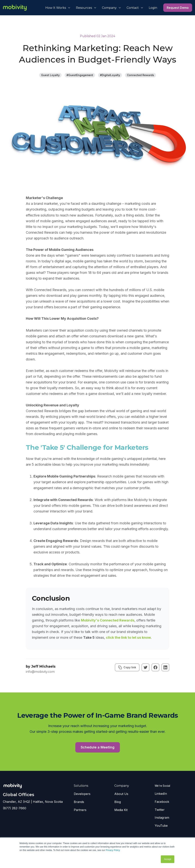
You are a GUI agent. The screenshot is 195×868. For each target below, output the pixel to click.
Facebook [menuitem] (162, 802)
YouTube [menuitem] (161, 826)
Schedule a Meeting (98, 747)
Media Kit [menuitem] (121, 810)
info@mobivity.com (40, 672)
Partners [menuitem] (80, 810)
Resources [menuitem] (84, 8)
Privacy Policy (113, 850)
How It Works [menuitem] (56, 8)
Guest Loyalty (50, 75)
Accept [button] (168, 859)
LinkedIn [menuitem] (161, 794)
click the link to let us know (128, 637)
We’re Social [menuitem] (162, 786)
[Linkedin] (165, 667)
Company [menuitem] (109, 8)
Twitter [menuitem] (160, 810)
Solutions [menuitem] (81, 786)
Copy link (127, 667)
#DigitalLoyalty (110, 75)
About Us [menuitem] (121, 794)
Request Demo (178, 8)
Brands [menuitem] (79, 802)
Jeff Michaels (43, 666)
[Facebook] (155, 667)
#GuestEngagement (80, 75)
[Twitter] (145, 667)
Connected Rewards (141, 75)
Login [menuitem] (153, 8)
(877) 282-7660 (15, 808)
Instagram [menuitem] (162, 818)
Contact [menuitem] (133, 8)
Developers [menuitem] (82, 794)
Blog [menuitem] (118, 802)
